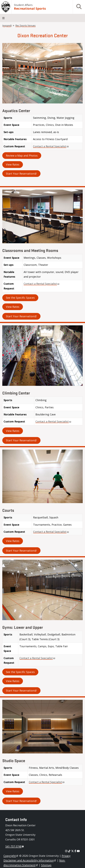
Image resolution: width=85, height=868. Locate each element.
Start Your (21, 174)
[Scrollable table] (42, 133)
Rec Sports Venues (25, 26)
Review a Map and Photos (22, 156)
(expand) (7, 26)
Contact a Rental (51, 146)
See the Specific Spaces (20, 298)
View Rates (13, 164)
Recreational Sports (30, 9)
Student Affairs (23, 5)
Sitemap (46, 865)
